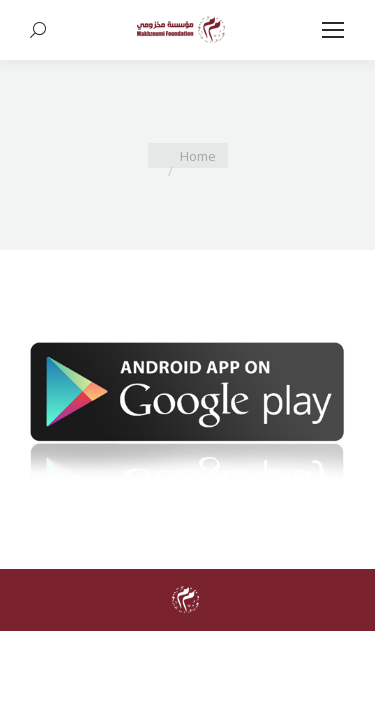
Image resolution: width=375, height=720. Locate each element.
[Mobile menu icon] (333, 30)
